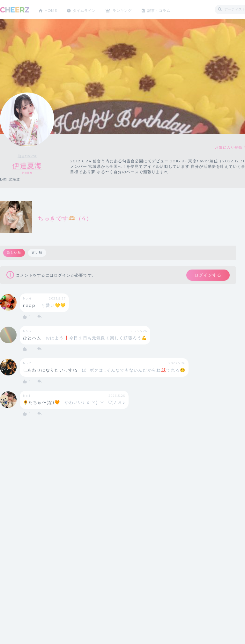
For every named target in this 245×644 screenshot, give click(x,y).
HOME (52, 9)
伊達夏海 (27, 166)
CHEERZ (15, 10)
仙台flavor (27, 156)
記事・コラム (167, 9)
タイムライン (88, 9)
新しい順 (14, 253)
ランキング (128, 9)
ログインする (207, 276)
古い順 (38, 253)
